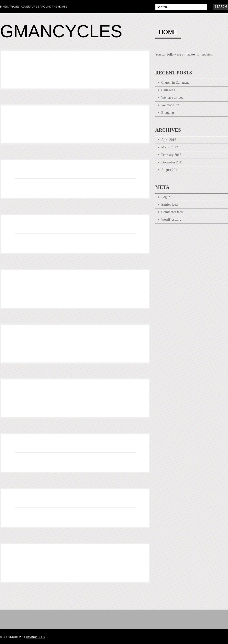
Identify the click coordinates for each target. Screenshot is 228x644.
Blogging (168, 113)
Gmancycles (61, 31)
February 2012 (171, 155)
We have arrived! (173, 98)
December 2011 (172, 162)
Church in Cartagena (175, 83)
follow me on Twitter (181, 54)
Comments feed (172, 212)
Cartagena (168, 90)
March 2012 (170, 147)
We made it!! (170, 105)
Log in (166, 197)
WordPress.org (171, 220)
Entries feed (169, 205)
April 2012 (169, 140)
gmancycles (35, 637)
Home (168, 32)
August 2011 (170, 170)
